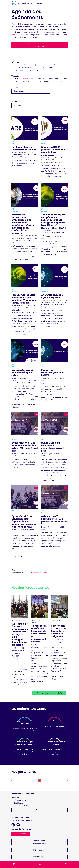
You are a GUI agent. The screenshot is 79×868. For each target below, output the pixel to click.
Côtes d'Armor (28, 65)
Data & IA (41, 79)
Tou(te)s (15, 65)
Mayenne (53, 68)
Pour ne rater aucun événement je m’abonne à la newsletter (39, 45)
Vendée (40, 70)
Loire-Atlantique (22, 68)
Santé (36, 81)
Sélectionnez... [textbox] (19, 91)
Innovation (62, 81)
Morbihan (19, 70)
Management (48, 81)
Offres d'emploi (40, 850)
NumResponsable (23, 81)
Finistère (41, 65)
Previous (12, 781)
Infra (65, 79)
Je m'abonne (21, 834)
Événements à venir (19, 573)
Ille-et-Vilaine (54, 65)
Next (67, 781)
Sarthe (30, 70)
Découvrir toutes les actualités (49, 693)
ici (39, 37)
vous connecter (17, 35)
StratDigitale (54, 79)
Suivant (22, 557)
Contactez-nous (39, 810)
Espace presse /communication (40, 842)
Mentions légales (39, 857)
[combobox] (31, 91)
